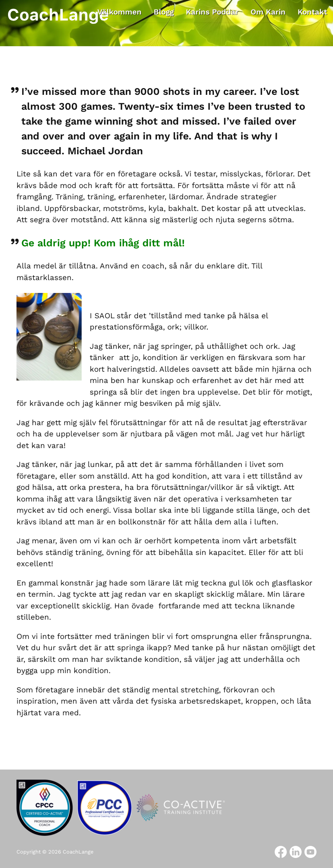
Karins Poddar (212, 12)
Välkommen (119, 12)
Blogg (164, 12)
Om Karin (268, 12)
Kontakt (312, 12)
